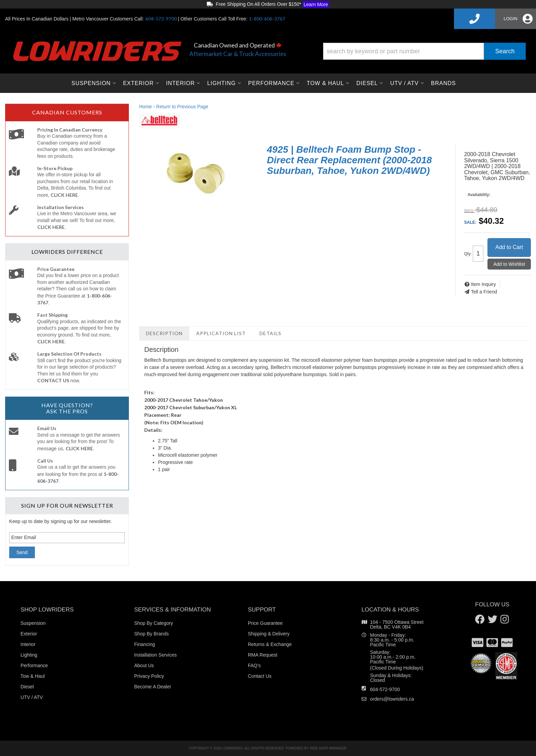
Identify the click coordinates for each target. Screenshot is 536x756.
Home (145, 107)
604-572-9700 (385, 689)
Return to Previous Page (182, 107)
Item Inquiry (484, 284)
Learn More (316, 4)
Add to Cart (509, 247)
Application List (221, 333)
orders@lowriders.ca (392, 699)
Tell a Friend (484, 292)
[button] (424, 51)
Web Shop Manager (328, 748)
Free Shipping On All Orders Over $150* (268, 4)
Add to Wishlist (509, 264)
